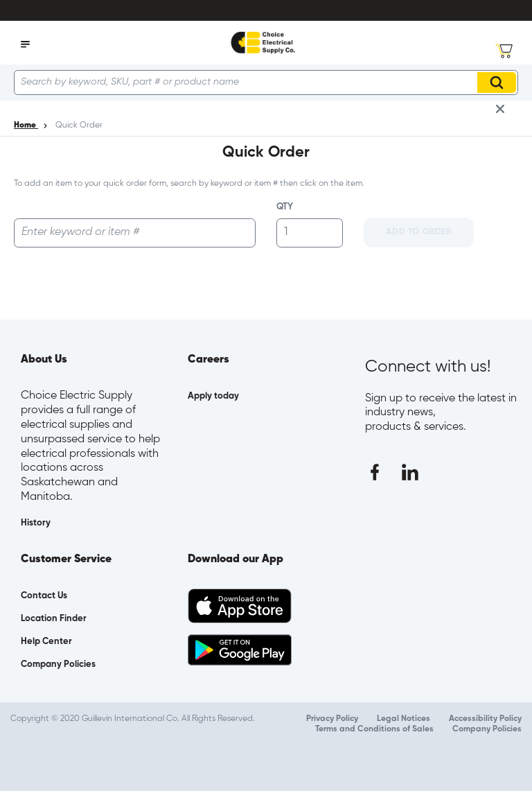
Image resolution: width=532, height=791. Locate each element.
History (36, 523)
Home (26, 125)
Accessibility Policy (485, 719)
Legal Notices (404, 719)
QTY (285, 207)
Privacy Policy (332, 719)
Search (499, 82)
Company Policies (487, 729)
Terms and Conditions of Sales (374, 729)
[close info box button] (500, 109)
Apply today (213, 396)
